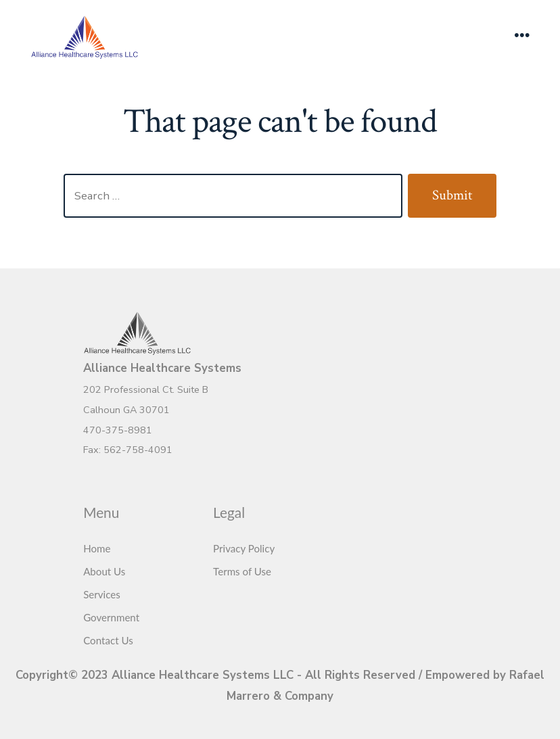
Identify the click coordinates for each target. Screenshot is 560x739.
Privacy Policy (244, 548)
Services (102, 594)
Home (97, 548)
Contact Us (108, 640)
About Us (104, 571)
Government (111, 617)
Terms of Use (242, 571)
